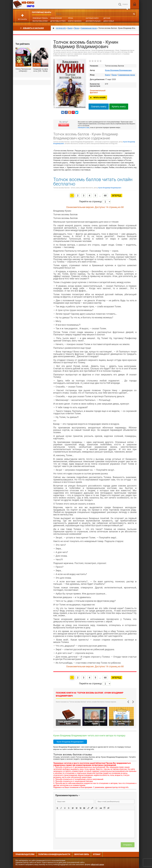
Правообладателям (25, 854)
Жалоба (64, 125)
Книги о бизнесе (75, 21)
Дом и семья (109, 21)
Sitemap (97, 854)
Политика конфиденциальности (54, 854)
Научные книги (92, 18)
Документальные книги (96, 21)
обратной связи (97, 864)
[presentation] (57, 808)
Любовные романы (40, 18)
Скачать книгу (99, 106)
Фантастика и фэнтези (42, 21)
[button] (57, 808)
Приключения (56, 18)
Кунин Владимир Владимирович (118, 70)
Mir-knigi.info (32, 4)
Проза (70, 18)
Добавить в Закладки (32, 28)
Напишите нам (83, 127)
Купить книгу (119, 106)
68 (105, 196)
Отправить (128, 845)
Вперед (117, 196)
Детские (107, 18)
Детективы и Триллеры (60, 21)
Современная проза (127, 75)
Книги (107, 75)
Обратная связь (82, 854)
